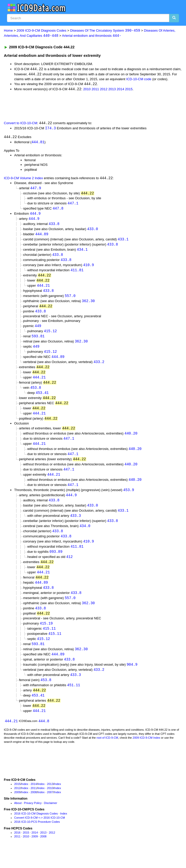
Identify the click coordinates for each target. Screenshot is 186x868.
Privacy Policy (33, 819)
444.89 (42, 237)
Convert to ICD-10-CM (20, 124)
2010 (87, 90)
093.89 (56, 563)
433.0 (92, 232)
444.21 (43, 290)
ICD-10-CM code (139, 80)
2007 (50, 808)
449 (38, 331)
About (18, 819)
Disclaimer (51, 819)
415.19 (46, 636)
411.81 (77, 274)
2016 (17, 848)
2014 (120, 90)
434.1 (82, 253)
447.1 (73, 205)
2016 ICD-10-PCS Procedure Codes (37, 838)
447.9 (36, 190)
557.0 (70, 300)
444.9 (35, 216)
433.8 (54, 226)
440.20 (131, 441)
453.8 (36, 394)
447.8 (58, 210)
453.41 (42, 400)
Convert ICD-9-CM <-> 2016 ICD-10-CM (40, 834)
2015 (129, 90)
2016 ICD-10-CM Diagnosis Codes (36, 829)
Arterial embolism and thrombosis (91, 36)
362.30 (88, 306)
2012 (104, 90)
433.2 (99, 368)
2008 (34, 808)
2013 (112, 90)
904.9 (132, 679)
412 (69, 568)
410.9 (89, 269)
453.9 (129, 499)
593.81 (38, 342)
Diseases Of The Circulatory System (105, 31)
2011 (95, 90)
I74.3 (50, 129)
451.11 (74, 700)
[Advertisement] (60, 106)
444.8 (44, 737)
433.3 (75, 526)
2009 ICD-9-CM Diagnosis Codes (42, 31)
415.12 (50, 336)
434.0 (85, 536)
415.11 (49, 642)
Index (25, 800)
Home (8, 31)
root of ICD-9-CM (107, 754)
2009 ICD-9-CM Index (146, 754)
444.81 (38, 143)
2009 (17, 808)
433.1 (123, 242)
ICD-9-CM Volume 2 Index (23, 180)
